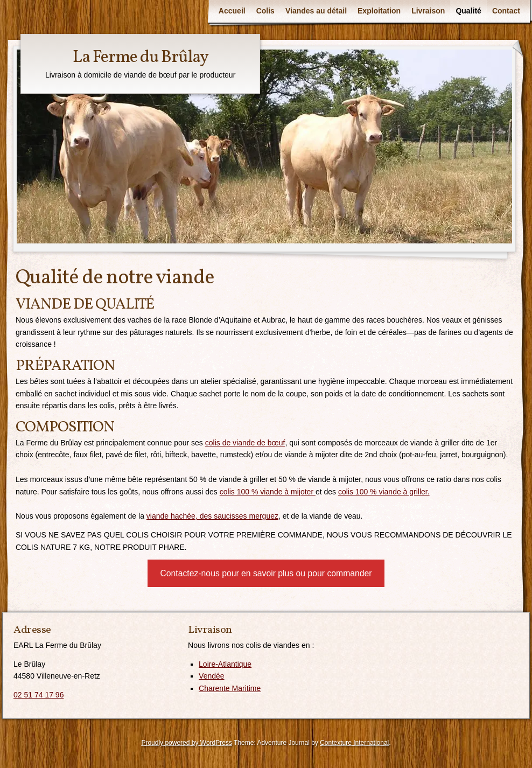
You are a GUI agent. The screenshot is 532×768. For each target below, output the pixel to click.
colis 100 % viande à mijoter (268, 492)
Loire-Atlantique (225, 664)
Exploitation (379, 11)
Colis (265, 11)
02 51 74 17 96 (38, 695)
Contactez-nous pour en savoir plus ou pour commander (266, 573)
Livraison (428, 11)
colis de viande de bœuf (245, 443)
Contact (506, 11)
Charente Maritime (230, 688)
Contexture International (354, 743)
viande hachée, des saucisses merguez (212, 516)
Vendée (212, 676)
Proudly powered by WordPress (187, 743)
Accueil (232, 11)
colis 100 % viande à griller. (384, 492)
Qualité (468, 11)
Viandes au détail (316, 11)
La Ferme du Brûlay (141, 58)
